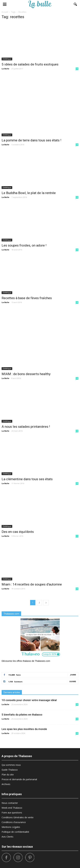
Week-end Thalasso (12, 808)
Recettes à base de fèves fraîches (27, 298)
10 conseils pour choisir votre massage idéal (29, 700)
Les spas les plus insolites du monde (24, 729)
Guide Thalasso (10, 770)
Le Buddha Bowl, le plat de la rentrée (29, 193)
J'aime (73, 675)
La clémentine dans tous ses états (27, 479)
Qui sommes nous (11, 765)
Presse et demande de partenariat (19, 779)
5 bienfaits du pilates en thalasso (22, 715)
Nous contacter (10, 803)
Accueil (5, 12)
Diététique (7, 59)
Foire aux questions (12, 813)
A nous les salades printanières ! (26, 427)
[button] (75, 4)
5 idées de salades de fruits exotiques (30, 64)
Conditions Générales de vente (18, 817)
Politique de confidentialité (15, 832)
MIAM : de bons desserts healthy (26, 374)
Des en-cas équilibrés (18, 532)
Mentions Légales (11, 827)
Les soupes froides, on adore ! (24, 245)
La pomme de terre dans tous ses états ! (31, 140)
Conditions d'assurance (14, 822)
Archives (6, 784)
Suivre (73, 681)
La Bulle (5, 69)
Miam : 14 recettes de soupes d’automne (32, 584)
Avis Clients (7, 837)
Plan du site (8, 775)
